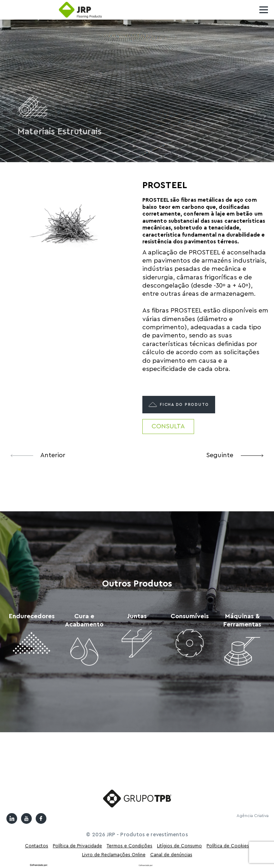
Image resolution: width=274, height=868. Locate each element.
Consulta (168, 426)
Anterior (38, 455)
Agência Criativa (253, 816)
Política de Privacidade (77, 846)
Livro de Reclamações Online (114, 855)
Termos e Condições (130, 846)
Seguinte (235, 455)
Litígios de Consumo (179, 846)
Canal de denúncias (171, 855)
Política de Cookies (228, 846)
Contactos (37, 846)
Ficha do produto (179, 405)
